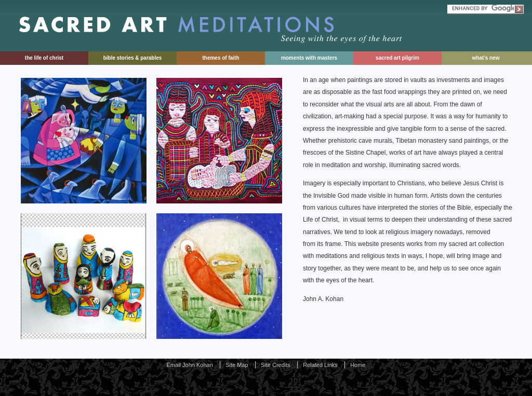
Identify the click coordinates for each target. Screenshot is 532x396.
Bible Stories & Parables (133, 58)
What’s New (486, 58)
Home (358, 365)
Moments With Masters (309, 58)
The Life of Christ (44, 58)
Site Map (237, 365)
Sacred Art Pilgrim (397, 58)
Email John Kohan (190, 365)
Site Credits (276, 365)
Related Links (320, 365)
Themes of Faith (221, 58)
